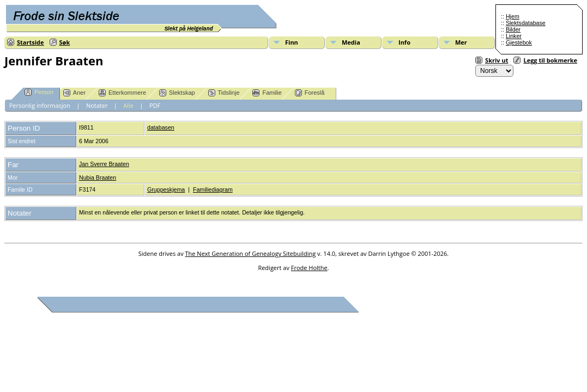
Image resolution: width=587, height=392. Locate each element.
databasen (161, 127)
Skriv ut (497, 60)
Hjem (513, 16)
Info (404, 42)
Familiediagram (213, 189)
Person (39, 92)
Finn (292, 42)
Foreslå (310, 93)
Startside (31, 42)
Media (351, 42)
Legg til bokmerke (550, 60)
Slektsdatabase (526, 23)
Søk (65, 42)
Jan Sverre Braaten (104, 164)
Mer (461, 42)
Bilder (513, 29)
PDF (155, 105)
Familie (267, 93)
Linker (514, 36)
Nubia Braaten (98, 177)
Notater (97, 105)
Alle (128, 105)
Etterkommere (122, 93)
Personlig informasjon (40, 105)
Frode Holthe (309, 268)
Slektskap (177, 93)
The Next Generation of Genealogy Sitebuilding (251, 253)
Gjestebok (519, 42)
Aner (74, 93)
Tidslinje (224, 93)
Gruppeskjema (166, 189)
